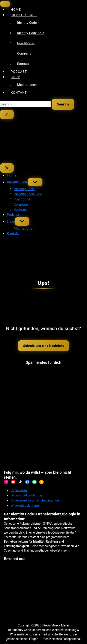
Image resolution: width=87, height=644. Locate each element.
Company (24, 53)
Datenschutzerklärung (26, 495)
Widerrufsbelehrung (25, 506)
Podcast (13, 215)
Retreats (23, 64)
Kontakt (19, 93)
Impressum (19, 490)
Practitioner (26, 43)
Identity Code (24, 15)
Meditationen (27, 85)
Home (12, 175)
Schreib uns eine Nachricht (43, 346)
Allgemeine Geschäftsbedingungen (36, 500)
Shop (15, 77)
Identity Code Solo (31, 33)
